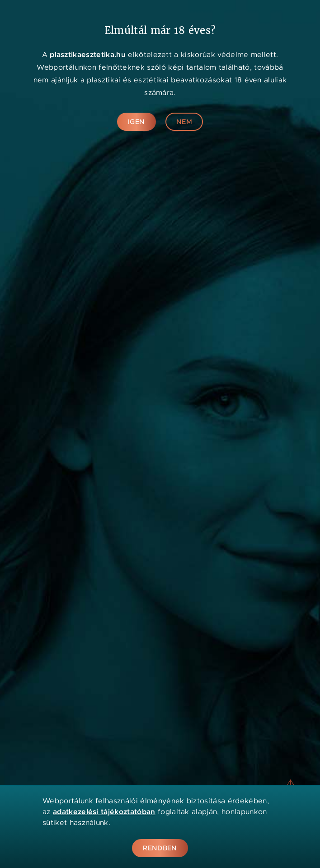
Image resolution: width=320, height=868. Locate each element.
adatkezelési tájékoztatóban (104, 812)
